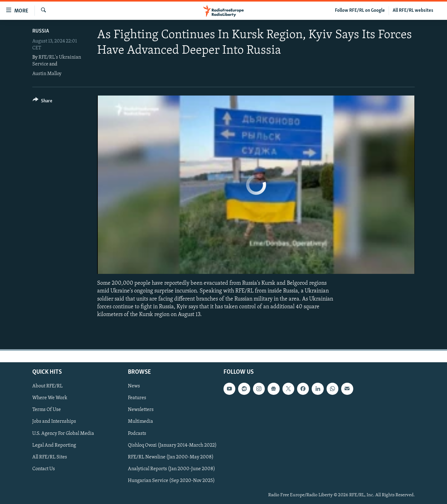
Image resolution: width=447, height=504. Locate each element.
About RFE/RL (47, 386)
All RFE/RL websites (413, 11)
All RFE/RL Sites (50, 457)
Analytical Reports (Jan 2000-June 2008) (172, 469)
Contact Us (44, 469)
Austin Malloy (47, 74)
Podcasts (137, 434)
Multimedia (140, 422)
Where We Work (50, 398)
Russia (41, 31)
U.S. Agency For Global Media (63, 434)
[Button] (42, 102)
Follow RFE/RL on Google (360, 11)
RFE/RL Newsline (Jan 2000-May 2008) (171, 457)
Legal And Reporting (54, 445)
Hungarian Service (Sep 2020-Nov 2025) (171, 481)
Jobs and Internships (54, 422)
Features (137, 398)
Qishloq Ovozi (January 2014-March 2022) (172, 445)
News (134, 386)
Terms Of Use (47, 410)
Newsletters (141, 410)
